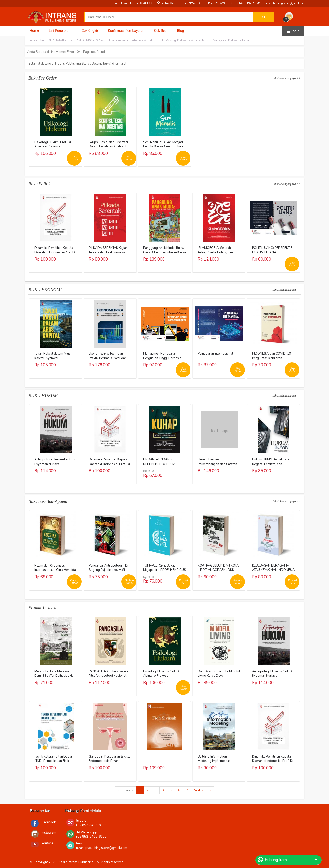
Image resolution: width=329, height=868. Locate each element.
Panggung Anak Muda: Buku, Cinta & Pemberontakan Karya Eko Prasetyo (164, 252)
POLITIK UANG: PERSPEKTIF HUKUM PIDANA (272, 250)
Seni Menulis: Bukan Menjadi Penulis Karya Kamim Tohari (163, 144)
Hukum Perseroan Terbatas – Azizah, (131, 41)
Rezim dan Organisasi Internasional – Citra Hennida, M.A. (55, 570)
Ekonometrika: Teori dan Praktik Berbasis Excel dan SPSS (108, 358)
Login (293, 31)
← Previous (126, 790)
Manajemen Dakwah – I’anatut (233, 41)
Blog (181, 31)
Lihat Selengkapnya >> (287, 78)
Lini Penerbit (60, 31)
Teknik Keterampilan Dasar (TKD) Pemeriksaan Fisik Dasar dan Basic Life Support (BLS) (55, 763)
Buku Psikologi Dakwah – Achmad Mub (183, 41)
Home (34, 31)
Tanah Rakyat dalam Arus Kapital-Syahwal (52, 356)
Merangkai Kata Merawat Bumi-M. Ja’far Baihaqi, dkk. (54, 674)
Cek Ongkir (90, 31)
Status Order (167, 3)
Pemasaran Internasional (215, 354)
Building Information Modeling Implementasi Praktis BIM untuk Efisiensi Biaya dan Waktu (216, 763)
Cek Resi (161, 31)
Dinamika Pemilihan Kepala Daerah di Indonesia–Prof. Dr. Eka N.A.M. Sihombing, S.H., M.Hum (56, 255)
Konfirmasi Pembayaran (126, 31)
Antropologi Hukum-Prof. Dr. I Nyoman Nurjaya (55, 462)
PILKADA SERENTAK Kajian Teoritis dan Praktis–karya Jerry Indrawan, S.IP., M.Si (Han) (108, 255)
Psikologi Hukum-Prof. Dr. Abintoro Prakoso (53, 144)
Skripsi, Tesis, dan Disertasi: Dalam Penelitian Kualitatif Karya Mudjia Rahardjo (109, 146)
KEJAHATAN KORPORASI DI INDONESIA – (76, 41)
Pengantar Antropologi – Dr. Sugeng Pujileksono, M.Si (109, 568)
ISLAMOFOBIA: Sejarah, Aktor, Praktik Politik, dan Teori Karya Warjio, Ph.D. (215, 252)
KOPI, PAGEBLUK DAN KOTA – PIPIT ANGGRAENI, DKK (218, 568)
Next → (199, 790)
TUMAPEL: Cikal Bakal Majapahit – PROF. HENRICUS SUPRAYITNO (164, 570)
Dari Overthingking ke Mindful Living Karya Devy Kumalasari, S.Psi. (219, 676)
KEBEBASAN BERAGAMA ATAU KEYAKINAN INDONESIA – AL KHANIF (273, 570)
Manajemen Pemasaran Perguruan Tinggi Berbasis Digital (162, 358)
